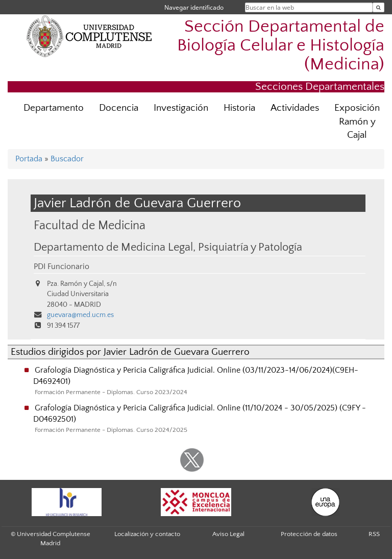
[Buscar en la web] (378, 7)
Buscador (67, 159)
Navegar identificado (194, 7)
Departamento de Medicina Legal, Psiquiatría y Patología (168, 248)
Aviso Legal (228, 534)
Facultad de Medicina (90, 225)
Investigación (181, 108)
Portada (29, 159)
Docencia (119, 108)
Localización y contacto (147, 534)
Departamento (54, 108)
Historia (239, 108)
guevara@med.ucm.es (80, 315)
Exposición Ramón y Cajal (357, 122)
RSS (374, 534)
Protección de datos (309, 534)
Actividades (295, 108)
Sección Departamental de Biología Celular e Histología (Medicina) (281, 46)
